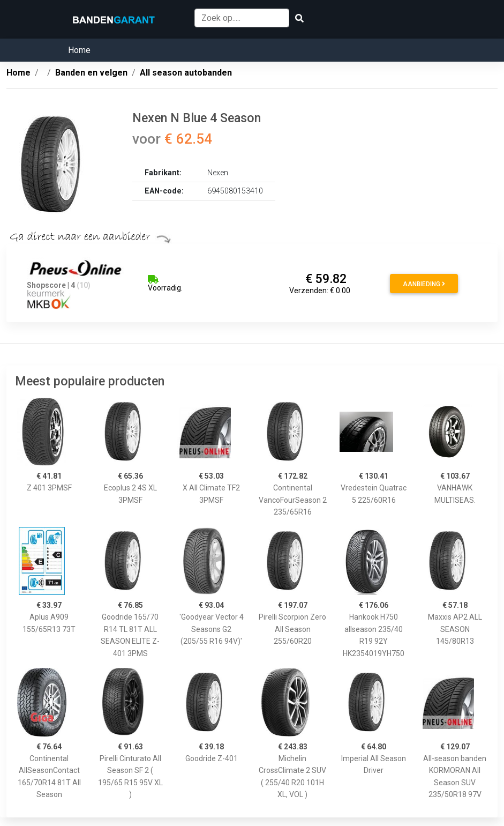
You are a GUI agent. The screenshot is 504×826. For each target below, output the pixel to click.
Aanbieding (424, 284)
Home (79, 50)
